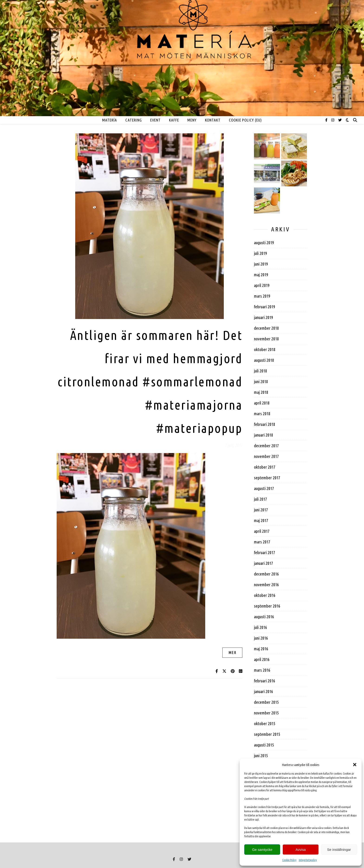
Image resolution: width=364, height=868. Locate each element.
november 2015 (266, 713)
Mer (232, 653)
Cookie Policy (289, 860)
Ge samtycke (262, 850)
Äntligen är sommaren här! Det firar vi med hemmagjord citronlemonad (150, 358)
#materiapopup (199, 428)
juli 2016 (260, 627)
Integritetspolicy (308, 860)
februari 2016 (265, 681)
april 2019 (262, 285)
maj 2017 (261, 520)
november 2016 (266, 585)
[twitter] (340, 120)
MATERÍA (110, 120)
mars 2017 (262, 542)
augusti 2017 (264, 488)
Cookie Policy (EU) (245, 120)
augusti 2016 (264, 617)
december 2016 (266, 574)
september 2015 (267, 734)
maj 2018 (261, 392)
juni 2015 (261, 756)
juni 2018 (261, 381)
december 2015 (266, 702)
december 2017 (266, 446)
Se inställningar (339, 850)
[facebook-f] (327, 120)
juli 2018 (260, 371)
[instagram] (333, 120)
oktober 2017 (265, 467)
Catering (134, 120)
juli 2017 (260, 499)
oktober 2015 (265, 723)
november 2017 (266, 456)
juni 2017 (261, 510)
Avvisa (301, 850)
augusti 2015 (264, 745)
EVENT (155, 120)
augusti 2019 (264, 243)
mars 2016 (262, 670)
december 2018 (266, 328)
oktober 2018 (265, 349)
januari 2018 (263, 435)
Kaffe (174, 120)
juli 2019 (260, 253)
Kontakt (213, 120)
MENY (192, 120)
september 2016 (267, 606)
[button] (355, 765)
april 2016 (262, 659)
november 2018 (266, 339)
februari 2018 (265, 424)
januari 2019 (263, 317)
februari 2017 (265, 552)
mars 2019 (262, 296)
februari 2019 (265, 307)
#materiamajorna (194, 405)
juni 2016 (261, 638)
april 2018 (262, 403)
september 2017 (267, 478)
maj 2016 (261, 649)
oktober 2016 (265, 595)
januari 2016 (263, 691)
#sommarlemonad (192, 382)
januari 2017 (263, 563)
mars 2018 (262, 414)
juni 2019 (261, 264)
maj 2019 (261, 275)
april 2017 (262, 531)
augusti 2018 (264, 360)
